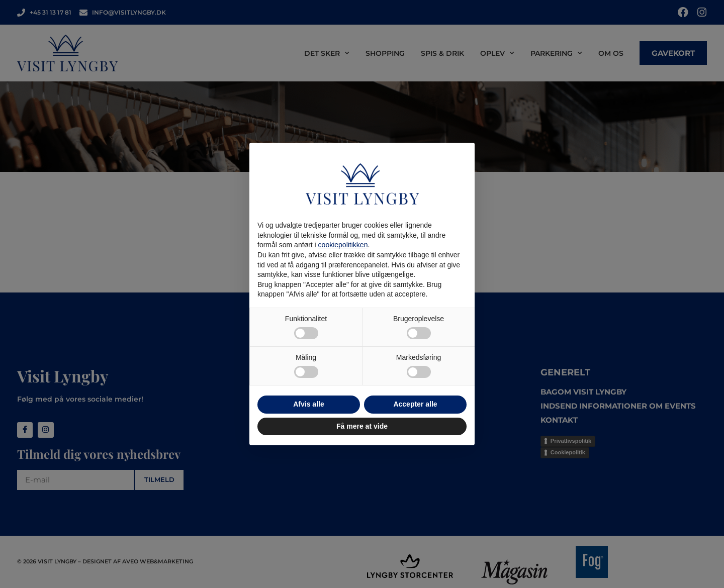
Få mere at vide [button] (362, 426)
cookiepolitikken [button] (343, 245)
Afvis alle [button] (308, 404)
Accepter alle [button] (415, 404)
